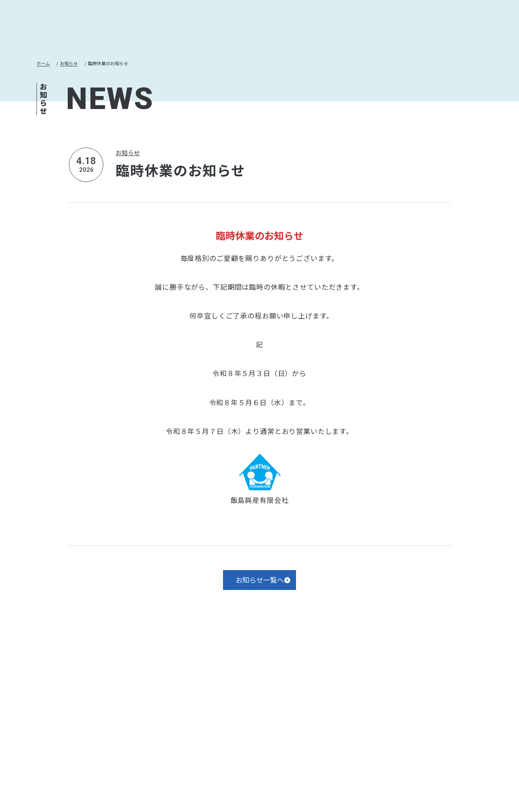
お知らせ (77, 64)
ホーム (45, 64)
